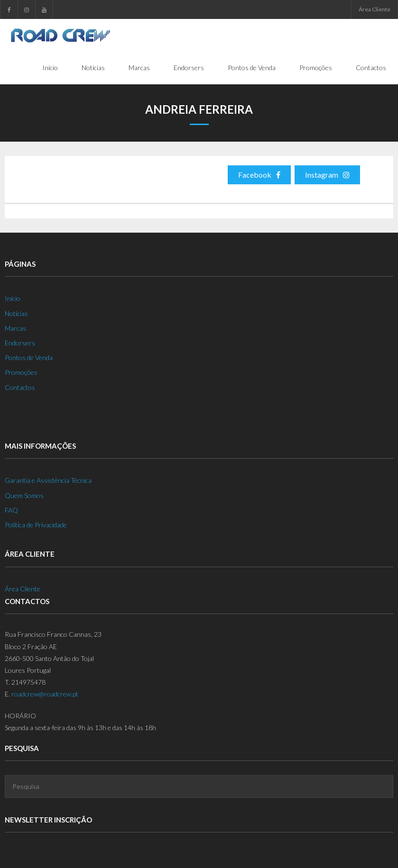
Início (13, 298)
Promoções (21, 372)
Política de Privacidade (36, 525)
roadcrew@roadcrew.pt (45, 694)
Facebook (259, 175)
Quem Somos (24, 495)
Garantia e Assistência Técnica (48, 480)
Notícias (16, 313)
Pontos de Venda (29, 357)
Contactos (20, 387)
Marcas (15, 328)
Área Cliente (375, 9)
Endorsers (20, 343)
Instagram (327, 175)
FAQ (11, 510)
